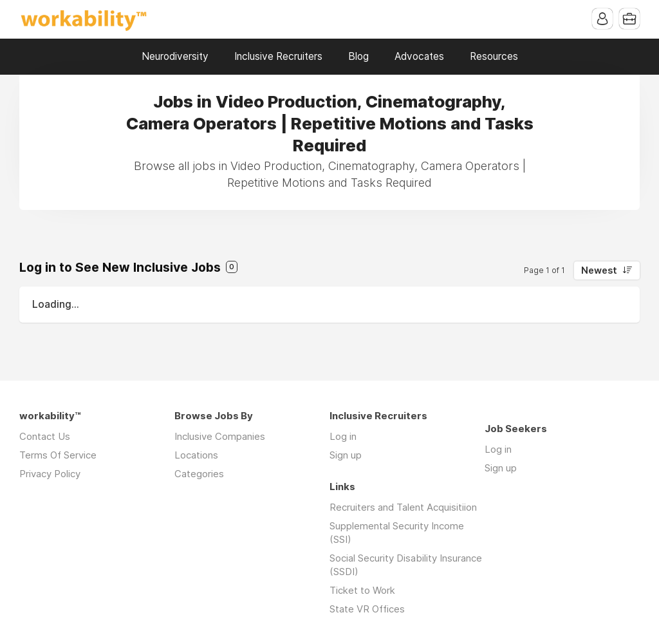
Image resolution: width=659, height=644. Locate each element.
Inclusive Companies (220, 436)
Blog (358, 56)
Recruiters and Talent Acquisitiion (403, 507)
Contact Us (45, 436)
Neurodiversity (175, 56)
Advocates (419, 56)
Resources (494, 56)
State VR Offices (367, 609)
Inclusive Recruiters (278, 56)
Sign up (346, 455)
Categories (199, 474)
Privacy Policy (50, 474)
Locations (196, 455)
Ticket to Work (362, 590)
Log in (343, 436)
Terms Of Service (58, 455)
